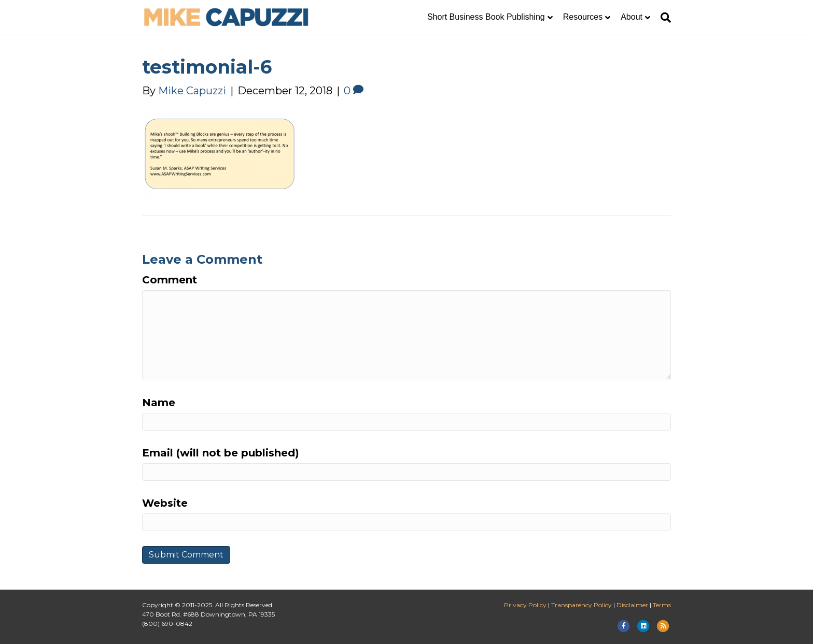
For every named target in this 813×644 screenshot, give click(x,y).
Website (165, 503)
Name (159, 403)
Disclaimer (632, 605)
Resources (583, 17)
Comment (170, 280)
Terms (662, 605)
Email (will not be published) (221, 453)
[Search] (663, 18)
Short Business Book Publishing (486, 17)
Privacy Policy (525, 605)
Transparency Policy (581, 605)
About (632, 17)
